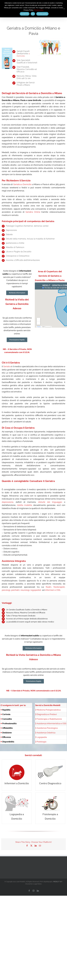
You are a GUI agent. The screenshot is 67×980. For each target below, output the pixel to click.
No (33, 14)
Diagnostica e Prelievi (46, 714)
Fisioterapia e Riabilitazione (49, 719)
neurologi (25, 590)
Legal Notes (38, 884)
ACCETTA (24, 14)
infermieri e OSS (53, 590)
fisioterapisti (59, 587)
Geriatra (7, 366)
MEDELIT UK (58, 882)
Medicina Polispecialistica (49, 710)
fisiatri (49, 587)
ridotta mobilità (24, 505)
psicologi (6, 590)
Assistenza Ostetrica (46, 733)
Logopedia (42, 737)
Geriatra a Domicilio (22, 184)
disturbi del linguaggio (50, 502)
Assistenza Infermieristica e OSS (51, 723)
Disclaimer (29, 884)
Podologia (41, 742)
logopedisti (36, 590)
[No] (64, 9)
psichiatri (15, 590)
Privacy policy (39, 10)
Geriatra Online (33, 212)
